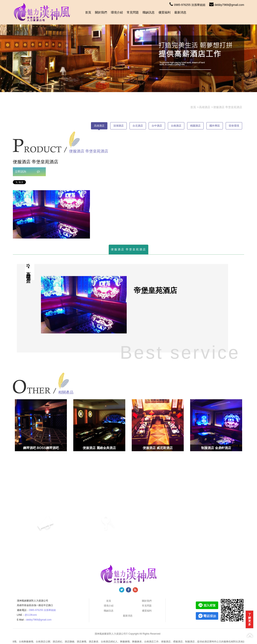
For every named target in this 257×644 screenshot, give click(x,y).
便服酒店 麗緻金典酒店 (99, 448)
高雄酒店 (99, 126)
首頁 (88, 12)
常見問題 (133, 12)
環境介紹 (117, 12)
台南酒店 (176, 126)
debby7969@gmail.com (227, 5)
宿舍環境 (234, 126)
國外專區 (215, 126)
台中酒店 (157, 126)
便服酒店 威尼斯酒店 (158, 448)
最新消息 (180, 12)
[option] (51, 214)
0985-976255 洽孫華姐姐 (187, 5)
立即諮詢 (27, 172)
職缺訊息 (149, 12)
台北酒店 (138, 126)
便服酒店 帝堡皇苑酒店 (129, 249)
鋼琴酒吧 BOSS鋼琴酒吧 (41, 448)
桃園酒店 (195, 126)
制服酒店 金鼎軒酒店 (216, 448)
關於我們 (101, 12)
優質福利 (164, 12)
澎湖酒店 (118, 126)
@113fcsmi (31, 615)
